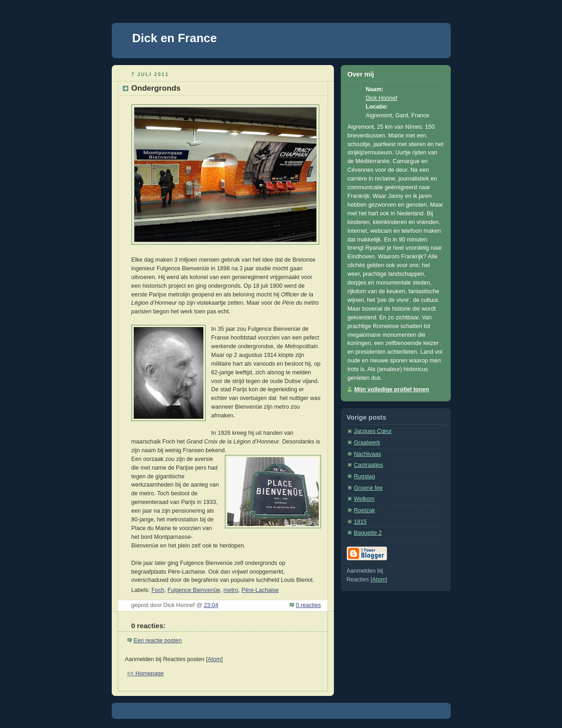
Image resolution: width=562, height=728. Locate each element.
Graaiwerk (367, 443)
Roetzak (365, 510)
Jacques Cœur (373, 431)
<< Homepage (146, 673)
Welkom (364, 499)
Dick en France (175, 38)
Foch (158, 590)
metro (231, 590)
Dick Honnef (382, 98)
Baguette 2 (368, 533)
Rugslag (365, 476)
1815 (360, 522)
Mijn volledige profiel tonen (392, 389)
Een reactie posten (158, 640)
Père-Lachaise (260, 590)
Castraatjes (369, 465)
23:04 (211, 605)
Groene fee (368, 488)
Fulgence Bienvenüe (194, 590)
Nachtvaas (368, 454)
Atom (214, 659)
